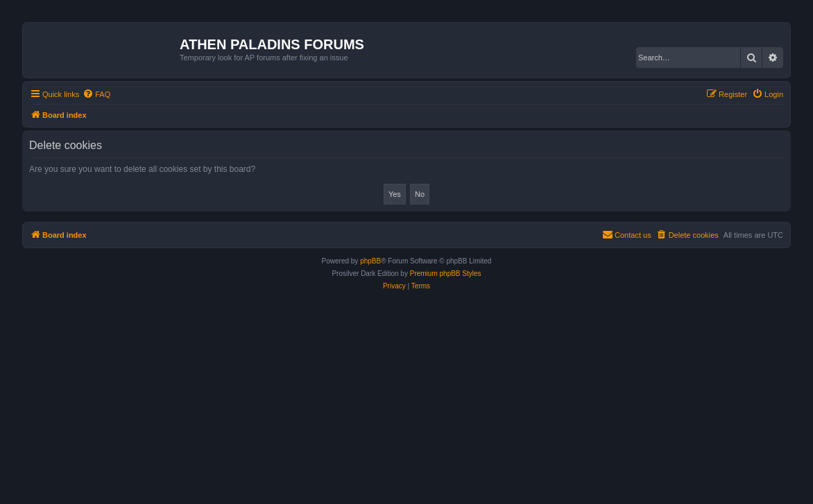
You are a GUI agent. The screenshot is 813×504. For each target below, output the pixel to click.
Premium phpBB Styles (446, 273)
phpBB (370, 261)
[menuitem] (96, 94)
